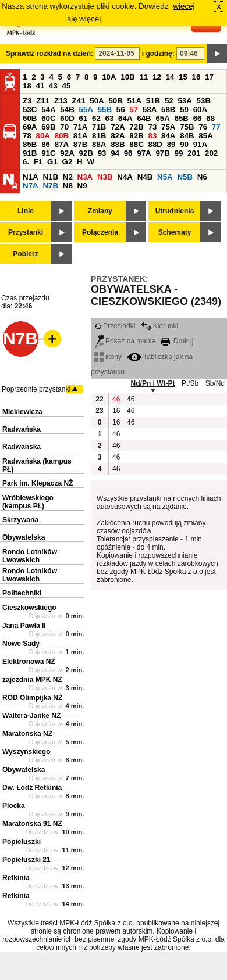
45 (67, 86)
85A (205, 136)
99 (179, 153)
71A (80, 127)
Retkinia (16, 878)
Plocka (14, 806)
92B (86, 153)
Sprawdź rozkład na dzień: (49, 53)
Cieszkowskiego (29, 608)
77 (216, 127)
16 (196, 77)
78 (27, 136)
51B (153, 101)
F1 (38, 162)
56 (121, 110)
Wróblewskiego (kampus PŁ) (28, 502)
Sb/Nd (215, 383)
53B (204, 101)
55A (86, 110)
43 (53, 86)
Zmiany (100, 211)
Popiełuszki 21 (26, 860)
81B (99, 136)
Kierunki (159, 326)
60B (30, 118)
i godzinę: (158, 53)
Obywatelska (24, 537)
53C (30, 110)
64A (125, 118)
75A (168, 127)
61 (83, 118)
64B (144, 118)
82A (118, 136)
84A (168, 136)
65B (182, 118)
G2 (68, 162)
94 (115, 153)
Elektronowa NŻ (29, 662)
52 (169, 101)
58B (168, 110)
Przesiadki (115, 326)
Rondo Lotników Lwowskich (30, 556)
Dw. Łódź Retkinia (32, 788)
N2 (68, 177)
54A (48, 110)
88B (118, 144)
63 (110, 118)
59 (184, 110)
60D (67, 118)
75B (187, 127)
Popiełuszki (22, 842)
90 (184, 144)
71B (99, 127)
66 (198, 118)
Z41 (79, 101)
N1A (31, 177)
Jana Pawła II (24, 626)
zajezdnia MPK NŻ (32, 680)
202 (211, 153)
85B (30, 144)
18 (27, 86)
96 (128, 153)
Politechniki (22, 593)
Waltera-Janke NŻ (31, 716)
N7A (31, 186)
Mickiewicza (22, 412)
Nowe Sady (21, 644)
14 (170, 77)
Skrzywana (20, 520)
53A (185, 101)
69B (48, 127)
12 (157, 77)
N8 (68, 186)
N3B (105, 177)
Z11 (43, 101)
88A (99, 144)
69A (30, 127)
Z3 (27, 101)
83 (152, 136)
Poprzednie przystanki (36, 389)
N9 (82, 186)
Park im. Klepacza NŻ (38, 483)
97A (144, 153)
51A (134, 101)
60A (200, 110)
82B (136, 136)
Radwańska (22, 429)
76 (203, 127)
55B (105, 110)
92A (67, 153)
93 (102, 153)
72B (136, 127)
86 (46, 144)
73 (152, 127)
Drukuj (177, 341)
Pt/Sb (190, 383)
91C (48, 153)
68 (210, 118)
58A (150, 110)
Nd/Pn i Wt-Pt (153, 383)
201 (194, 153)
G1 (52, 162)
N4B (145, 177)
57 (134, 110)
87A (62, 144)
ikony (108, 357)
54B (67, 110)
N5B (185, 177)
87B (80, 144)
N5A (165, 177)
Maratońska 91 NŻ (32, 824)
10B (127, 77)
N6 (202, 177)
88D (155, 144)
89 (171, 144)
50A (97, 101)
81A (80, 136)
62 (96, 118)
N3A (85, 177)
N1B (50, 177)
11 (143, 77)
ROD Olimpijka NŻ (32, 698)
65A (162, 118)
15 (183, 77)
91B (30, 153)
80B (62, 136)
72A (118, 127)
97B (162, 153)
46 (116, 399)
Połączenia (100, 232)
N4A (125, 177)
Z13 (61, 101)
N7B (50, 186)
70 (64, 127)
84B (187, 136)
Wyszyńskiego (26, 752)
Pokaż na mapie (125, 341)
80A (43, 136)
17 (209, 77)
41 (40, 86)
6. (26, 162)
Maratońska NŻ (27, 734)
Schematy (175, 232)
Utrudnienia (175, 211)
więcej (184, 6)
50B (115, 101)
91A (200, 144)
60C (48, 118)
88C (136, 144)
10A (109, 77)
